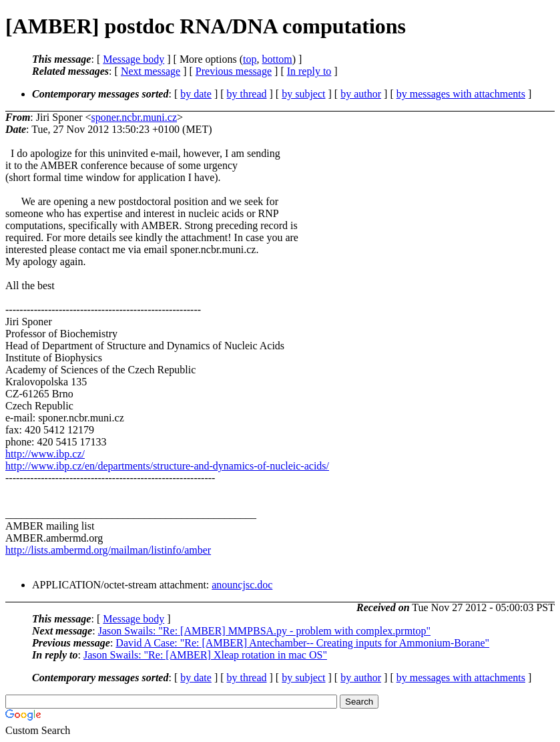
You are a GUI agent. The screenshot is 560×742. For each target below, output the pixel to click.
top (250, 59)
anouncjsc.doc (242, 585)
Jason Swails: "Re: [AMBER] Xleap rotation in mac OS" (205, 655)
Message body (133, 59)
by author (361, 94)
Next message (151, 71)
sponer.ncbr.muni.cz (134, 117)
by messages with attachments (461, 94)
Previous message (234, 71)
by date (196, 94)
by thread (247, 94)
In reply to (309, 71)
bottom (277, 59)
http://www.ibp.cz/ (45, 454)
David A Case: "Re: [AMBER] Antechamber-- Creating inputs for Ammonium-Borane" (302, 643)
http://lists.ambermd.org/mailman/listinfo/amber (108, 550)
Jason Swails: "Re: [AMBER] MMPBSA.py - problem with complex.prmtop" (264, 631)
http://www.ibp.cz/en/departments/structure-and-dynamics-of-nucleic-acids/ (167, 466)
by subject (303, 94)
